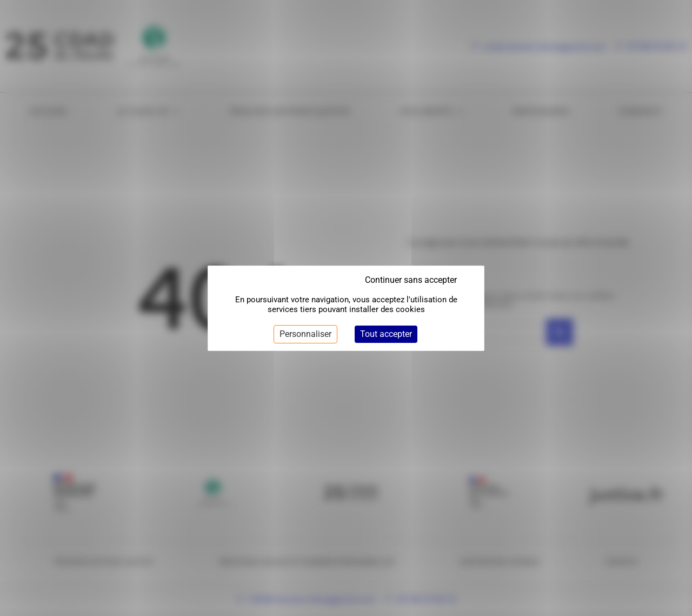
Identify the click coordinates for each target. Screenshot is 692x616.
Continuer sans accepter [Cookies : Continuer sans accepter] (411, 280)
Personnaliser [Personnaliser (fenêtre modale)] (305, 334)
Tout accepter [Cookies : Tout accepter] (386, 334)
